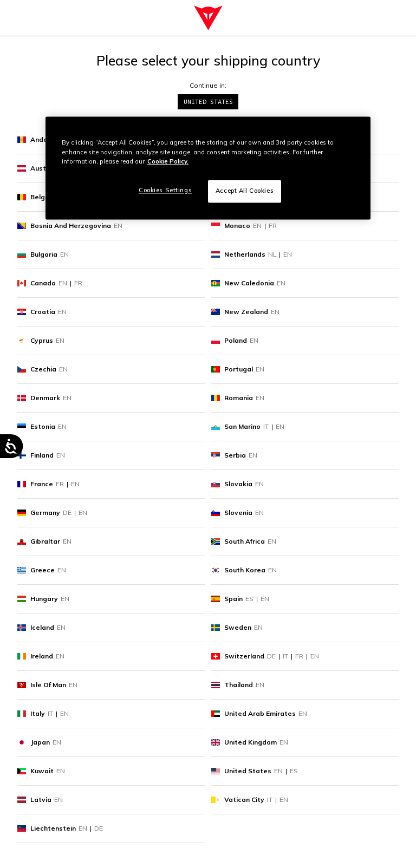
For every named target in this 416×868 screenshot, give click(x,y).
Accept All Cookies (245, 191)
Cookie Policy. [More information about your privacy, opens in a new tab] (168, 161)
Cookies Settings (165, 190)
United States (208, 102)
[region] (208, 168)
